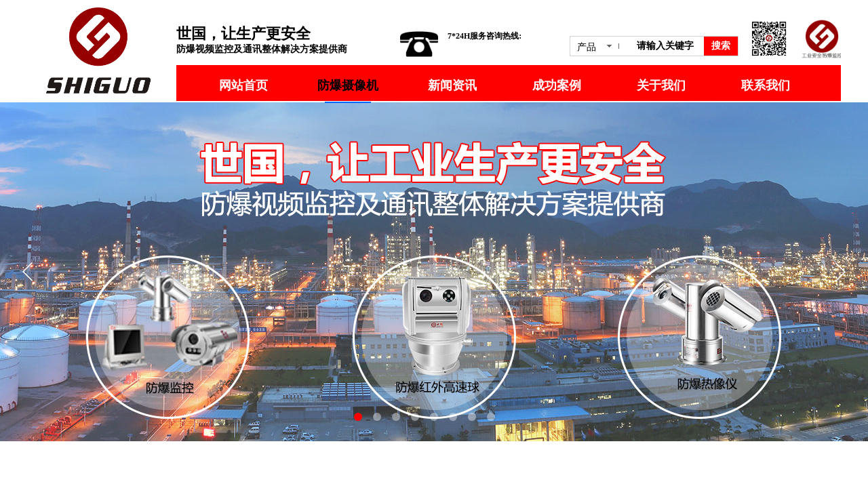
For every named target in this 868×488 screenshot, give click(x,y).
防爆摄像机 (348, 85)
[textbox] (668, 46)
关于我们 (661, 85)
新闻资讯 (452, 85)
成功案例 (557, 85)
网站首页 (243, 85)
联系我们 (766, 85)
